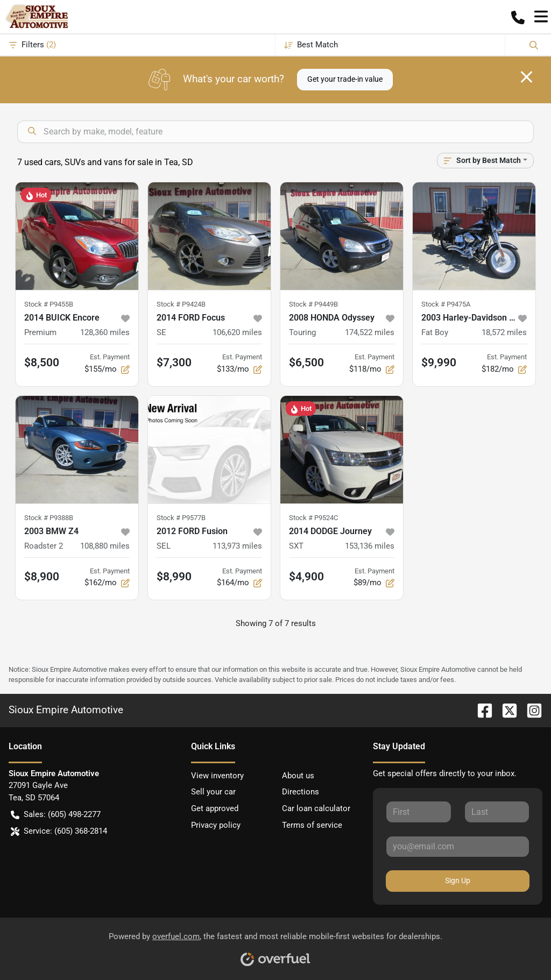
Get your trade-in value (345, 79)
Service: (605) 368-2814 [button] (59, 831)
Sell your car (213, 792)
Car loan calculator (316, 808)
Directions (301, 792)
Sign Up (458, 880)
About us (298, 776)
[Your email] (458, 847)
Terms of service (312, 825)
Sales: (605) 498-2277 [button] (56, 815)
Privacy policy (216, 825)
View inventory (217, 776)
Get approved (215, 808)
